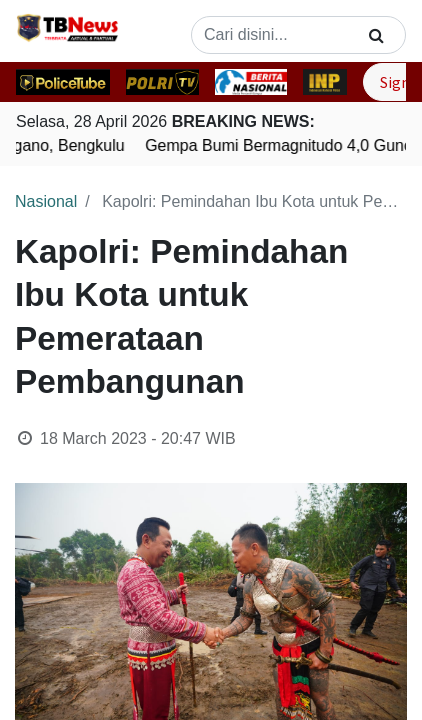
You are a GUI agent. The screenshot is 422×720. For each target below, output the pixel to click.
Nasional (46, 201)
